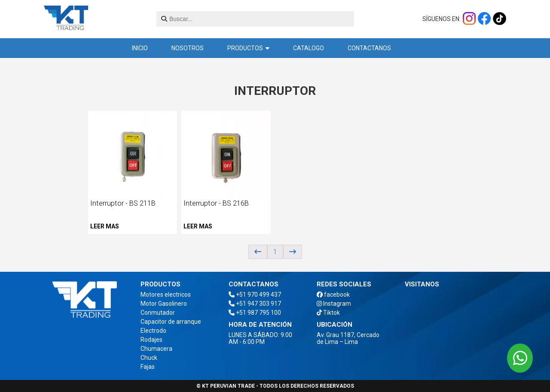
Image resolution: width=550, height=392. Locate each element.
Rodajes (151, 340)
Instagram (334, 304)
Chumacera (156, 349)
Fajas (148, 367)
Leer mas (105, 226)
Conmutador (158, 313)
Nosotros (188, 48)
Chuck (149, 358)
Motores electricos (166, 295)
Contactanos (369, 48)
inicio (140, 48)
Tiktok (328, 313)
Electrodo (153, 331)
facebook (333, 295)
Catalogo (309, 48)
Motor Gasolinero (164, 304)
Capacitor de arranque (171, 322)
